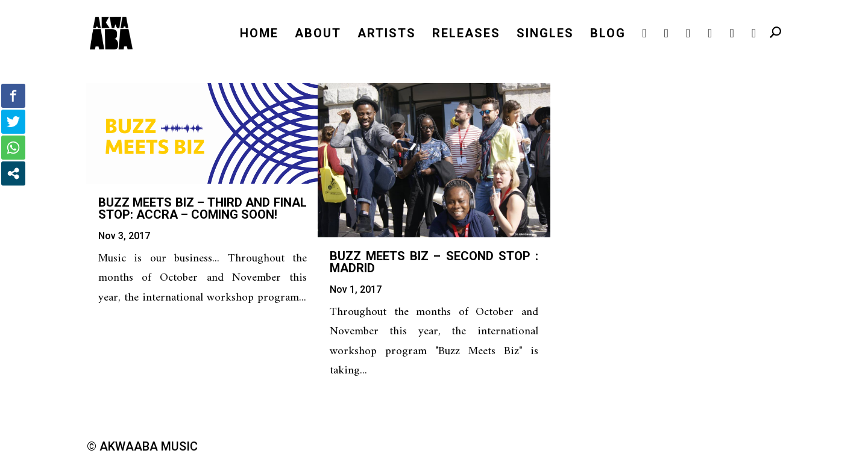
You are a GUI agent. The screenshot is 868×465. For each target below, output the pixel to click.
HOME (259, 35)
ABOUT (318, 35)
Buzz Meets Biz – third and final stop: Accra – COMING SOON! (203, 208)
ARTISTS (387, 35)
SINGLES (545, 35)
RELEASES (466, 35)
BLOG (608, 35)
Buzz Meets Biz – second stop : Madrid (434, 262)
